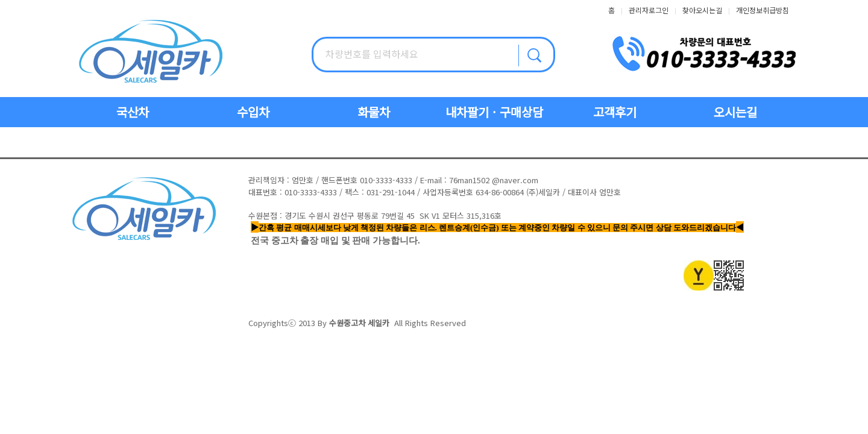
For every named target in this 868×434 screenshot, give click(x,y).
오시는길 (735, 112)
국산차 (133, 112)
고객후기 (615, 112)
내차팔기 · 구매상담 (494, 112)
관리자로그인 (649, 10)
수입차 (253, 112)
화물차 (374, 112)
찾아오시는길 (702, 10)
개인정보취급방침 (763, 10)
